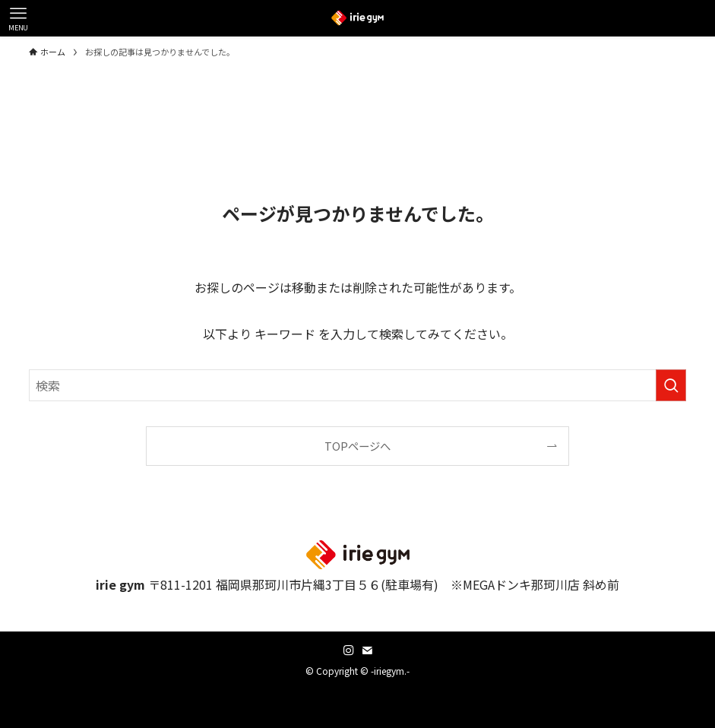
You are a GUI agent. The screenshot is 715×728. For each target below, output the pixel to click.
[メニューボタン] (18, 18)
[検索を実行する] (671, 385)
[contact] (367, 650)
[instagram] (349, 650)
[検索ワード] (358, 385)
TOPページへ (357, 446)
